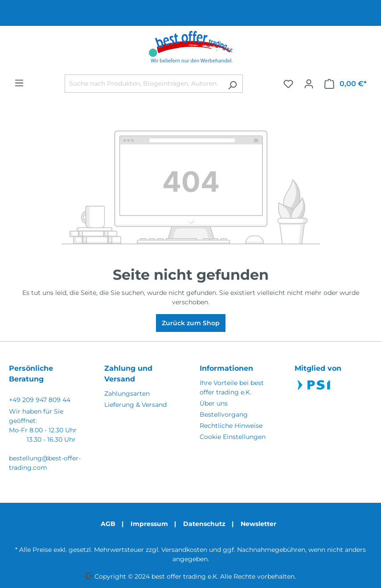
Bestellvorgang (224, 414)
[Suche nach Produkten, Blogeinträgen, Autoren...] (143, 84)
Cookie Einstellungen (233, 437)
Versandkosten (184, 550)
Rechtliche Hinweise (231, 426)
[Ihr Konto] (309, 84)
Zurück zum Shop (191, 323)
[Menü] (19, 83)
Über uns (214, 403)
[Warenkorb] (346, 84)
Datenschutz (204, 524)
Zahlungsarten (127, 393)
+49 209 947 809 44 (40, 400)
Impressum (149, 524)
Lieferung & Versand (135, 405)
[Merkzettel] (288, 84)
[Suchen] (232, 84)
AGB (108, 524)
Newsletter (258, 524)
